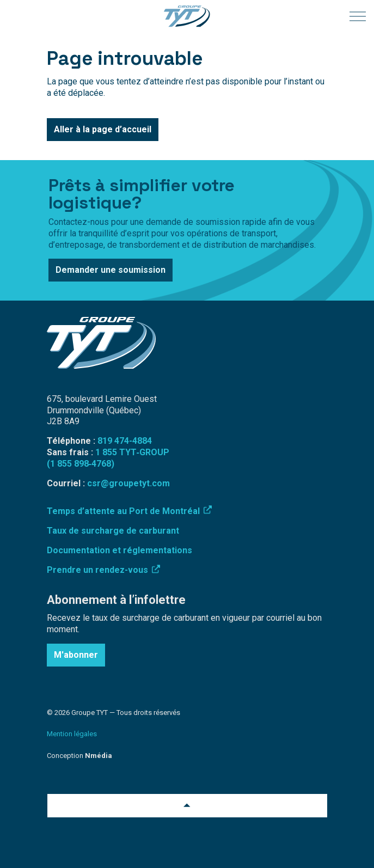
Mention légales (72, 734)
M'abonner (76, 655)
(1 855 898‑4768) (81, 464)
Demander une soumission (111, 270)
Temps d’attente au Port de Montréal (129, 511)
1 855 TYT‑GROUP (132, 452)
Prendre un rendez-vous (103, 570)
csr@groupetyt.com (128, 483)
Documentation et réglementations (119, 550)
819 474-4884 (125, 441)
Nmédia (99, 756)
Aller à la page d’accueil (103, 130)
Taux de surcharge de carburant (113, 531)
